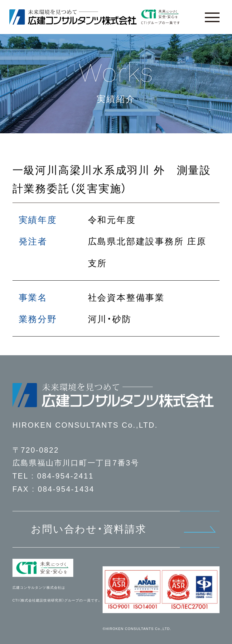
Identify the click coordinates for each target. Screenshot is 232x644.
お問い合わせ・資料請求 (89, 529)
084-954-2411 (65, 476)
